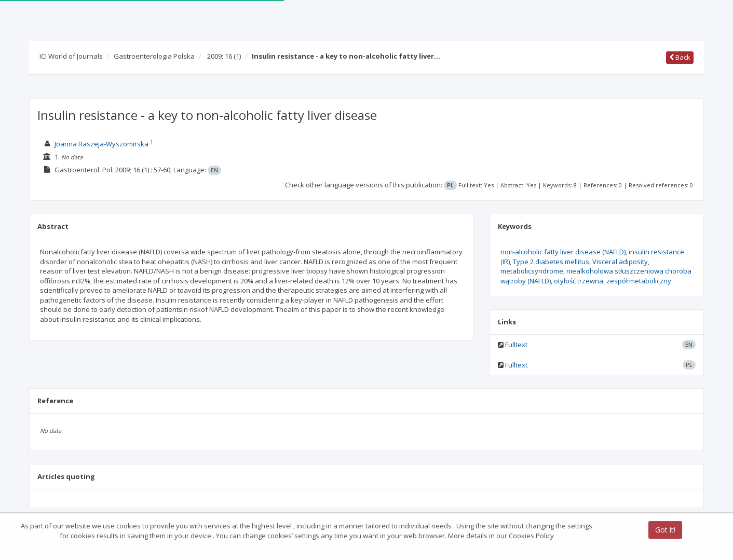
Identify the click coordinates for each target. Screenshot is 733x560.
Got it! (665, 531)
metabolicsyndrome (532, 271)
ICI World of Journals (71, 56)
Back (680, 57)
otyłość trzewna (579, 281)
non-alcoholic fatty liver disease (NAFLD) (563, 252)
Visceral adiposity (620, 262)
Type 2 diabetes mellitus (551, 262)
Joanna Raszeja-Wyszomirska (101, 144)
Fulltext (516, 345)
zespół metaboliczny (639, 281)
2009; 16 (224, 56)
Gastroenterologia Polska (154, 56)
